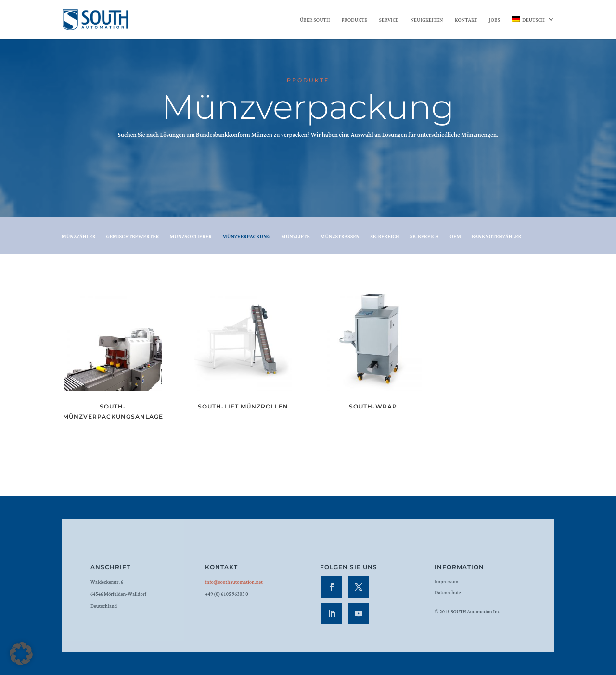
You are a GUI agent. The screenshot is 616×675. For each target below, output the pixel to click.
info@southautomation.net (234, 582)
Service (389, 21)
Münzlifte (295, 237)
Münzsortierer (191, 237)
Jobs (494, 21)
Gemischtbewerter (132, 237)
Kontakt (466, 21)
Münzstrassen (340, 237)
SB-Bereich (385, 237)
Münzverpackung (246, 237)
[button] (21, 654)
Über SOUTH (315, 21)
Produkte (354, 21)
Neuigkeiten (426, 21)
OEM (455, 237)
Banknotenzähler (496, 237)
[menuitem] (533, 28)
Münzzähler (78, 237)
